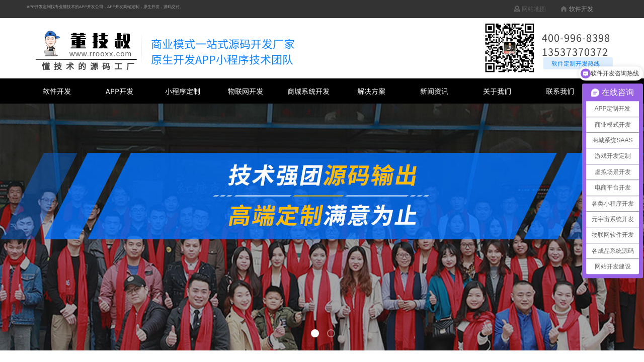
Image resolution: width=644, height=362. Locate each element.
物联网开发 (246, 91)
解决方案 (371, 91)
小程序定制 (183, 91)
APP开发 (119, 91)
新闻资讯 (434, 91)
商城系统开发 (308, 91)
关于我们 (497, 91)
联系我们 (560, 91)
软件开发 (57, 91)
